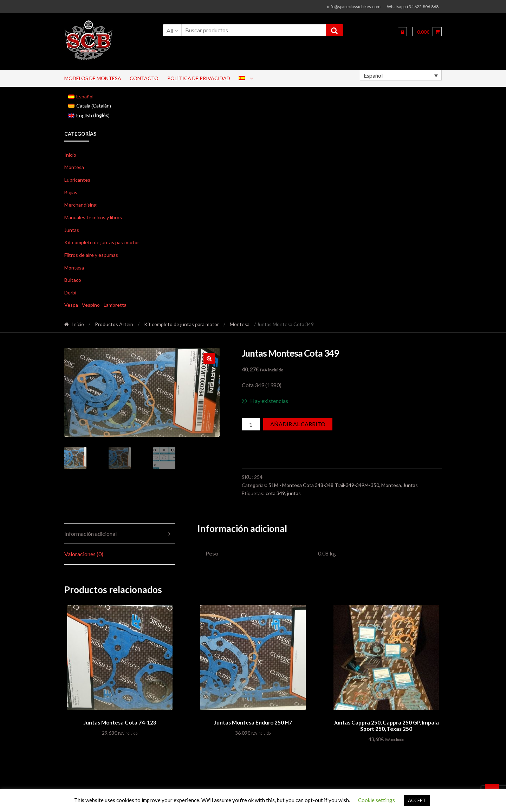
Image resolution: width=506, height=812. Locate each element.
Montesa (74, 167)
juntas (294, 493)
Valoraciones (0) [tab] (84, 554)
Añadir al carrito (298, 424)
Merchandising (80, 205)
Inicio (70, 155)
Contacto (144, 78)
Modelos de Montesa (93, 78)
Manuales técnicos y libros (93, 217)
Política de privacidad (199, 78)
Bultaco (73, 280)
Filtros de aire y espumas (91, 255)
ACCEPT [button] (417, 800)
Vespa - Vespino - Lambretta (95, 305)
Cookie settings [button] (377, 800)
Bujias (71, 192)
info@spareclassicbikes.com (354, 7)
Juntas (72, 230)
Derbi (70, 293)
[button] (209, 358)
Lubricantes (77, 180)
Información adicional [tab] (90, 534)
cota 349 (275, 493)
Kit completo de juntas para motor (102, 242)
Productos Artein (114, 324)
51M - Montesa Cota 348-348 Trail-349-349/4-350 (324, 485)
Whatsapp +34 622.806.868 (413, 7)
